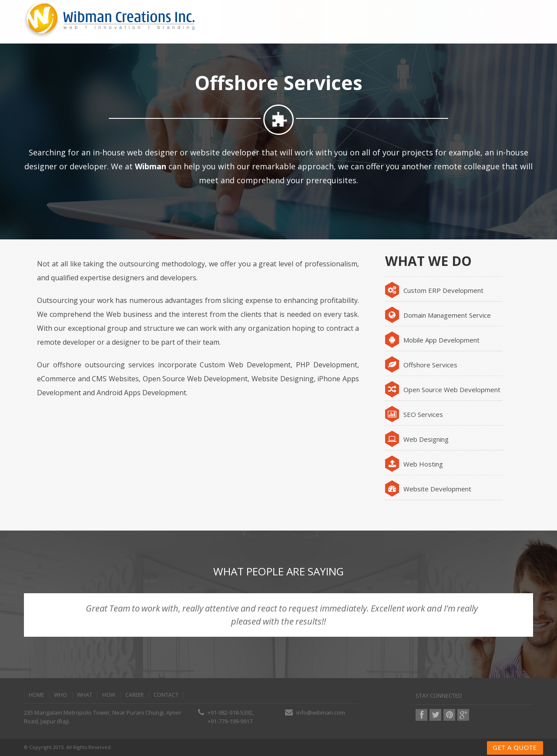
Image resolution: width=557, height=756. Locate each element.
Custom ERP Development (434, 290)
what (85, 695)
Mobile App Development (432, 340)
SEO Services (414, 414)
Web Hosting (414, 464)
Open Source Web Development (443, 390)
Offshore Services (421, 365)
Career (134, 695)
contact (166, 695)
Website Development (428, 489)
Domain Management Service (438, 315)
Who (60, 695)
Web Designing (417, 439)
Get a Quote (515, 748)
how (109, 695)
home (36, 695)
